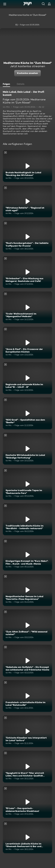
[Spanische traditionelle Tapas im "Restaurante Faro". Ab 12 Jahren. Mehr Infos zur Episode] (27, 484)
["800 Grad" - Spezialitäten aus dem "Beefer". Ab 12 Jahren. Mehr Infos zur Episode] (27, 413)
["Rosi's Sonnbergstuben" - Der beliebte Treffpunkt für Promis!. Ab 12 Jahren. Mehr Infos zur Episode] (27, 237)
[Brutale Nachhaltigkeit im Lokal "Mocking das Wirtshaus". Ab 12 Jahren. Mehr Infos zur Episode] (27, 166)
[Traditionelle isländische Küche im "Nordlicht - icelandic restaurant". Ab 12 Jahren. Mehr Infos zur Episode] (27, 519)
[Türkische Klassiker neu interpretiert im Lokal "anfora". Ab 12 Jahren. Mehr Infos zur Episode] (27, 731)
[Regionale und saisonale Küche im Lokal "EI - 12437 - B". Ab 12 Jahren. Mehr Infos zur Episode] (27, 378)
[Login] (49, 4)
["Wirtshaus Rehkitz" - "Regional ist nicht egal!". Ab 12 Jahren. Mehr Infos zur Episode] (27, 201)
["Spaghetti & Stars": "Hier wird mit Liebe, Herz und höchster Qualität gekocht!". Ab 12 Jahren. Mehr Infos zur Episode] (27, 766)
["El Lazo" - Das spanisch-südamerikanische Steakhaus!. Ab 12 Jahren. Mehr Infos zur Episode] (27, 802)
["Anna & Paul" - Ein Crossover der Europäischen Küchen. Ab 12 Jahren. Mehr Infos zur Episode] (27, 343)
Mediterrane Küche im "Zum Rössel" (27, 15)
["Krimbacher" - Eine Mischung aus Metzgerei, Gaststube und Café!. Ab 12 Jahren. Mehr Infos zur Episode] (27, 272)
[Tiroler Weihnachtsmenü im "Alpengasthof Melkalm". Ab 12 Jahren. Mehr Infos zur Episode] (27, 307)
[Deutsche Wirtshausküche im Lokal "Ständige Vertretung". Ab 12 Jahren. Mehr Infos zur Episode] (27, 449)
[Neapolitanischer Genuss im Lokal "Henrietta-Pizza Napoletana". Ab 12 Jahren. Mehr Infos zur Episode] (27, 590)
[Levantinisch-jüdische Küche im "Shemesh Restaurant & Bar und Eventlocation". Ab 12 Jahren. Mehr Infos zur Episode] (27, 837)
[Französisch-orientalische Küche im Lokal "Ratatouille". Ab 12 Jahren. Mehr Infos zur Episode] (27, 696)
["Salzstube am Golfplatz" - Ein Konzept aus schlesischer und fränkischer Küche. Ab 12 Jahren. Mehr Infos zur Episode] (27, 661)
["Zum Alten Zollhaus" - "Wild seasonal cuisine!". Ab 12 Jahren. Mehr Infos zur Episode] (27, 625)
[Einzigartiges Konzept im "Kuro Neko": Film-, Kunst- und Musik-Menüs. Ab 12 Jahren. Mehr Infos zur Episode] (27, 555)
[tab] (7, 84)
